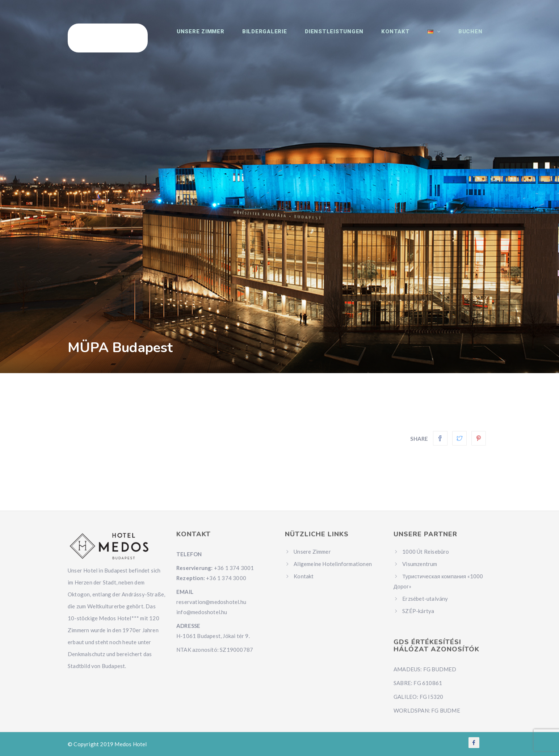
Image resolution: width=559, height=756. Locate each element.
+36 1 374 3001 (234, 568)
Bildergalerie (280, 36)
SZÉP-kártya (418, 611)
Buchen (472, 36)
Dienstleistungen (346, 36)
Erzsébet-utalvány (425, 599)
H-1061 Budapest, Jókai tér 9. (213, 636)
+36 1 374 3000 (226, 578)
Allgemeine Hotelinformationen (333, 564)
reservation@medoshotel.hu (211, 602)
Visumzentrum (420, 564)
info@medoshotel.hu (202, 612)
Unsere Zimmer (219, 36)
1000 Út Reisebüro (426, 552)
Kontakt (404, 36)
